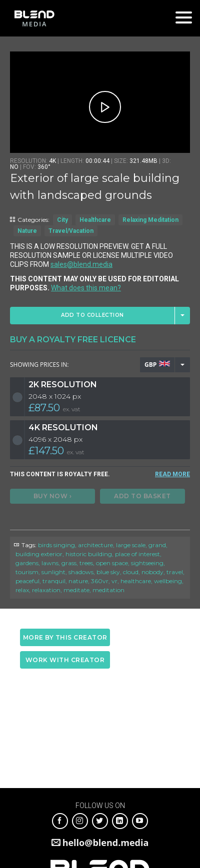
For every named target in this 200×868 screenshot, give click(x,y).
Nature (27, 231)
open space (112, 563)
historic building (89, 554)
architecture (95, 545)
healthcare (136, 581)
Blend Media (34, 18)
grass (69, 563)
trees (86, 563)
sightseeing (147, 563)
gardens (27, 563)
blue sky (108, 572)
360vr (100, 581)
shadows (81, 572)
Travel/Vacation (71, 231)
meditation (108, 590)
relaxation (46, 590)
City (62, 220)
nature (78, 581)
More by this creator (65, 637)
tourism (27, 572)
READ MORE (172, 474)
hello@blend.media (106, 843)
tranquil (54, 581)
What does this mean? (86, 288)
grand (157, 545)
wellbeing (168, 581)
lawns (50, 563)
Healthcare (95, 220)
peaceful (27, 581)
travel (175, 572)
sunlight (53, 572)
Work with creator (65, 660)
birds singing (56, 545)
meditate (76, 590)
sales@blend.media (81, 264)
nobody (152, 572)
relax (22, 590)
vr (114, 581)
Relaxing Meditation (150, 220)
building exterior (39, 554)
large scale (131, 545)
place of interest (137, 554)
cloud (131, 572)
